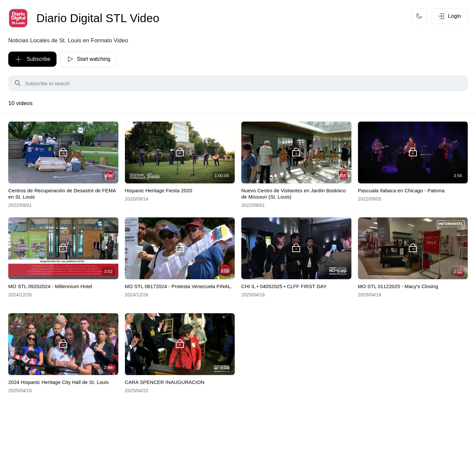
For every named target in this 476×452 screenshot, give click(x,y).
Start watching (88, 59)
